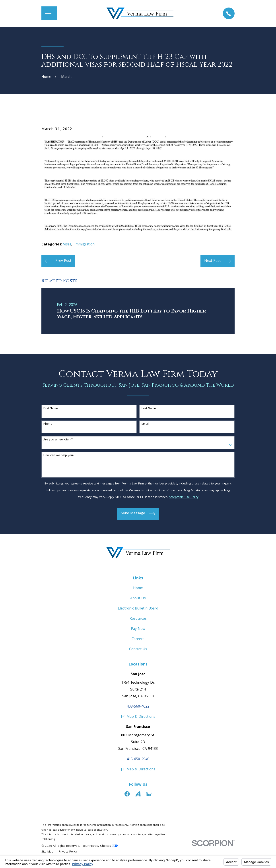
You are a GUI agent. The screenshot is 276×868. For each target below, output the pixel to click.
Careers (138, 639)
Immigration (85, 245)
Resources (138, 619)
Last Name (149, 409)
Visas (67, 245)
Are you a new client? (58, 440)
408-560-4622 (138, 707)
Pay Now (138, 629)
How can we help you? (59, 456)
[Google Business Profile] (149, 794)
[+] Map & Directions (138, 717)
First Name (51, 409)
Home (138, 588)
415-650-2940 (138, 759)
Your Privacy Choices (100, 846)
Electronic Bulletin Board (138, 609)
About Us (138, 599)
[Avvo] (138, 794)
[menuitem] (47, 852)
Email (145, 424)
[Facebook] (127, 794)
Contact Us (138, 649)
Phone (48, 424)
